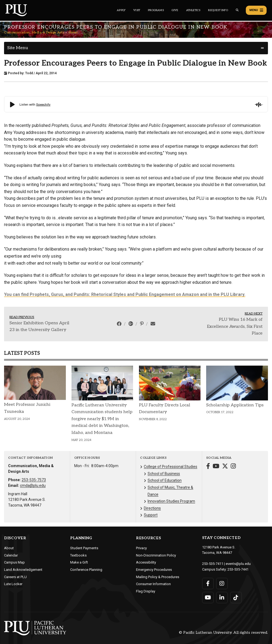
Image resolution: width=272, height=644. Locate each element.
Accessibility (146, 562)
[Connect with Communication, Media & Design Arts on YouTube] (216, 467)
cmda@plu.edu (33, 485)
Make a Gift (79, 562)
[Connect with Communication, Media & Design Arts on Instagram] (233, 467)
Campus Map (14, 562)
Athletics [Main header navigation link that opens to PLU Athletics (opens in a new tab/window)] (193, 10)
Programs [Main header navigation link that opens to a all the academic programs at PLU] (156, 10)
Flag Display (146, 591)
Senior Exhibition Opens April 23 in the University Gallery (39, 327)
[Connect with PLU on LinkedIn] (222, 598)
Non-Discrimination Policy (156, 555)
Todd (29, 73)
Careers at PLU (15, 577)
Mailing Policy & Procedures (158, 577)
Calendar (11, 555)
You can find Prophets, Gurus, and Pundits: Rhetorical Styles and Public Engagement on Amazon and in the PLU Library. (125, 294)
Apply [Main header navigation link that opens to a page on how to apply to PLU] (121, 10)
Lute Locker (13, 584)
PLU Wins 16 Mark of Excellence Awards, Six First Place (235, 326)
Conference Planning (86, 570)
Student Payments (84, 548)
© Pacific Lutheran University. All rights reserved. (223, 633)
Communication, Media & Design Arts (34, 33)
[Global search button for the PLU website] (237, 10)
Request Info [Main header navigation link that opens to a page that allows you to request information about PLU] (218, 10)
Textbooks (78, 555)
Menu (256, 10)
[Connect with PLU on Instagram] (222, 584)
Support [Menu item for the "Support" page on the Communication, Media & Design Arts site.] (151, 515)
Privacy (141, 548)
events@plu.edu (238, 564)
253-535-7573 (34, 480)
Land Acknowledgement (23, 570)
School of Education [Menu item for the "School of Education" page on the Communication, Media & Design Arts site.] (165, 480)
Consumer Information (153, 584)
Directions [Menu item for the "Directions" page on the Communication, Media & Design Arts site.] (152, 508)
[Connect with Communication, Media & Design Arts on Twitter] (225, 467)
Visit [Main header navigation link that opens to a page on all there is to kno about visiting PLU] (137, 10)
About (9, 548)
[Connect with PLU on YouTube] (208, 598)
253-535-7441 (238, 569)
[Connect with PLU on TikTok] (236, 598)
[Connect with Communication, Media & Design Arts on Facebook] (208, 467)
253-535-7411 (213, 564)
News (73, 33)
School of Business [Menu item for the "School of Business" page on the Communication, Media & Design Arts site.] (164, 474)
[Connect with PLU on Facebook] (208, 584)
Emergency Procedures (154, 570)
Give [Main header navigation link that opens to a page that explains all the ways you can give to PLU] (175, 10)
